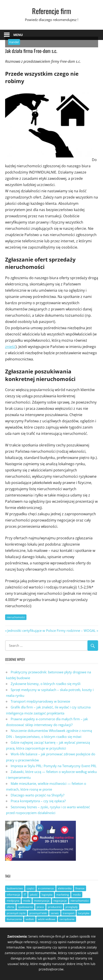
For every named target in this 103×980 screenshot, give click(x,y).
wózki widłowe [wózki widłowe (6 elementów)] (47, 919)
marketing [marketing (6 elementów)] (63, 895)
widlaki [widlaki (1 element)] (30, 919)
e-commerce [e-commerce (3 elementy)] (46, 888)
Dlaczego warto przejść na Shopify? (37, 795)
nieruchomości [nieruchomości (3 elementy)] (80, 901)
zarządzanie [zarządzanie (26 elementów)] (67, 919)
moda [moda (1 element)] (27, 901)
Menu (18, 35)
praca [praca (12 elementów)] (40, 907)
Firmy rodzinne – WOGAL (76, 630)
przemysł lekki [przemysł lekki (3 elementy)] (38, 913)
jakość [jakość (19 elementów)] (34, 895)
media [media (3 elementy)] (77, 895)
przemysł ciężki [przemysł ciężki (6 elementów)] (16, 913)
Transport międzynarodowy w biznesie (40, 701)
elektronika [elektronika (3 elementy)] (65, 888)
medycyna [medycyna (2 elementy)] (13, 901)
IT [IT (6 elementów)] (25, 895)
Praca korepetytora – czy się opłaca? (38, 801)
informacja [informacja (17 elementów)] (13, 895)
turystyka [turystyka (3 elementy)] (84, 913)
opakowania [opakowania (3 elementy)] (25, 907)
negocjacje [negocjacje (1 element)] (60, 901)
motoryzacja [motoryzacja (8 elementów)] (42, 901)
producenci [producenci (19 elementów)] (55, 907)
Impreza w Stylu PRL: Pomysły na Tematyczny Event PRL (54, 766)
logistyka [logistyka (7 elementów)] (47, 895)
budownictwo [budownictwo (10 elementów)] (15, 888)
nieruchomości (16, 617)
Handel (14, 42)
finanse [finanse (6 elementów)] (80, 888)
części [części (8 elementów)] (30, 888)
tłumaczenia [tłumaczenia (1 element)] (14, 919)
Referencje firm (52, 11)
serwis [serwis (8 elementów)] (55, 913)
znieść (10, 347)
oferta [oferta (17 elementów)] (10, 907)
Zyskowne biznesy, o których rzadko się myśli (46, 684)
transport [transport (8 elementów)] (69, 913)
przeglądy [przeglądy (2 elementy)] (72, 907)
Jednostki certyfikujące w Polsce (31, 630)
